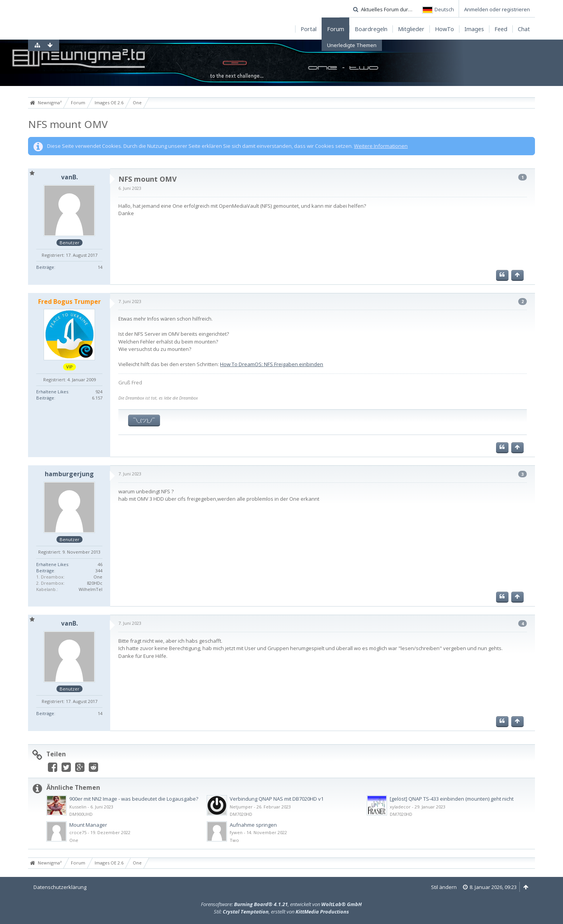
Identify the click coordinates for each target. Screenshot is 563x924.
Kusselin (78, 807)
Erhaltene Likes (52, 392)
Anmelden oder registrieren (497, 9)
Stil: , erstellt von (281, 912)
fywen (236, 832)
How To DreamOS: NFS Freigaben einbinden (272, 364)
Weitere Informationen (381, 146)
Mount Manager (88, 825)
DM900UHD (81, 814)
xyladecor (400, 807)
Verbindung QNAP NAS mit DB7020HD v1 (277, 799)
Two (234, 840)
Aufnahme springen (253, 825)
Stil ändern (444, 887)
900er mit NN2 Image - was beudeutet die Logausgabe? (134, 799)
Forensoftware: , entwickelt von (281, 904)
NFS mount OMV (68, 124)
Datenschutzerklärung (60, 887)
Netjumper (241, 807)
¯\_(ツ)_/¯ (144, 420)
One (74, 840)
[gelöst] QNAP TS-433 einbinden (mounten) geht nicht (452, 799)
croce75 (78, 832)
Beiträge (45, 267)
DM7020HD (241, 814)
